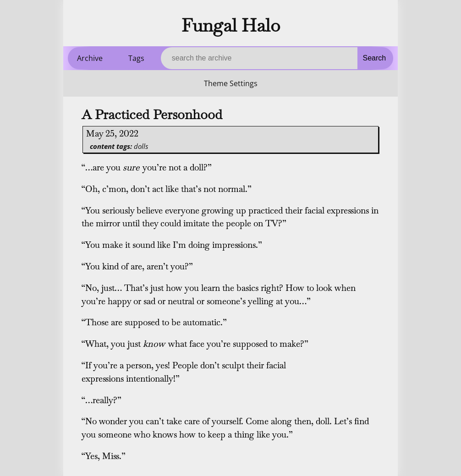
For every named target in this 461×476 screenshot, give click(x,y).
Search (375, 58)
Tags (136, 58)
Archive (90, 58)
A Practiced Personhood (152, 115)
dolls (141, 146)
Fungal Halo (231, 25)
